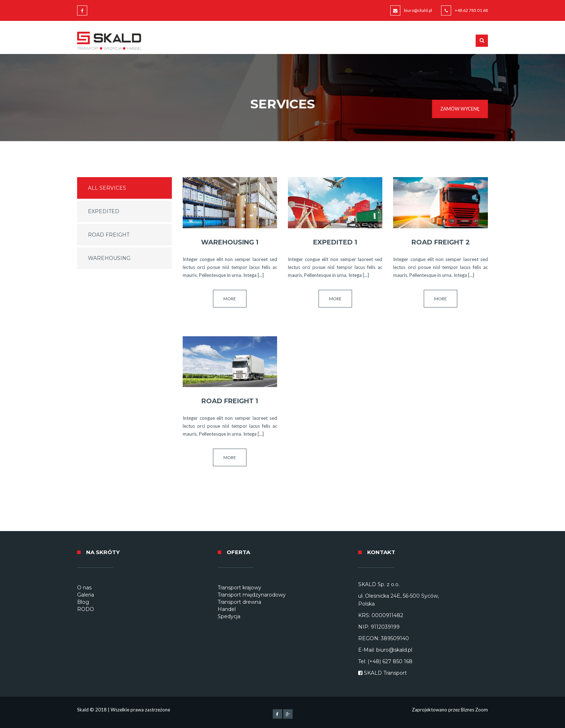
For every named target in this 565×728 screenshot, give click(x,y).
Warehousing (109, 258)
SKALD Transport (385, 673)
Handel (227, 609)
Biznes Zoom (474, 710)
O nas (84, 588)
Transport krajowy (239, 588)
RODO (86, 609)
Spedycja (229, 616)
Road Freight (109, 235)
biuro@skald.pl (418, 10)
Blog (83, 602)
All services (107, 188)
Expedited (104, 211)
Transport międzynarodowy (252, 595)
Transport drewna (239, 602)
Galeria (86, 595)
